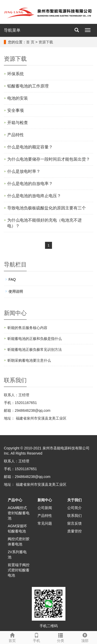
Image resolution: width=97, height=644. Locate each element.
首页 (12, 637)
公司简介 (74, 508)
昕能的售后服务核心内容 (27, 328)
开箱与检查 (18, 123)
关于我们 (74, 500)
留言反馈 (74, 523)
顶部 (85, 637)
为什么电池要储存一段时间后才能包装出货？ (49, 159)
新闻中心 (45, 500)
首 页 (30, 42)
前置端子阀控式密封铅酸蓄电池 (19, 570)
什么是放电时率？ (24, 171)
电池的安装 (18, 98)
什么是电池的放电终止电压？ (34, 196)
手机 (36, 637)
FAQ (12, 279)
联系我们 (74, 516)
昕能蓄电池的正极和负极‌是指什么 (35, 339)
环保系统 (16, 74)
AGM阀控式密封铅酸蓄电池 (19, 513)
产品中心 (15, 500)
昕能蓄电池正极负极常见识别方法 (35, 350)
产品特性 (16, 135)
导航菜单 (12, 30)
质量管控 (74, 531)
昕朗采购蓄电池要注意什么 (29, 360)
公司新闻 (45, 508)
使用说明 (16, 291)
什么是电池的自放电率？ (30, 184)
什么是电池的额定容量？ (30, 147)
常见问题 (45, 523)
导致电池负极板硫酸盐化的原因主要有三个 (47, 208)
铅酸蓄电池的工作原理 (28, 86)
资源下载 (46, 42)
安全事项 (16, 110)
